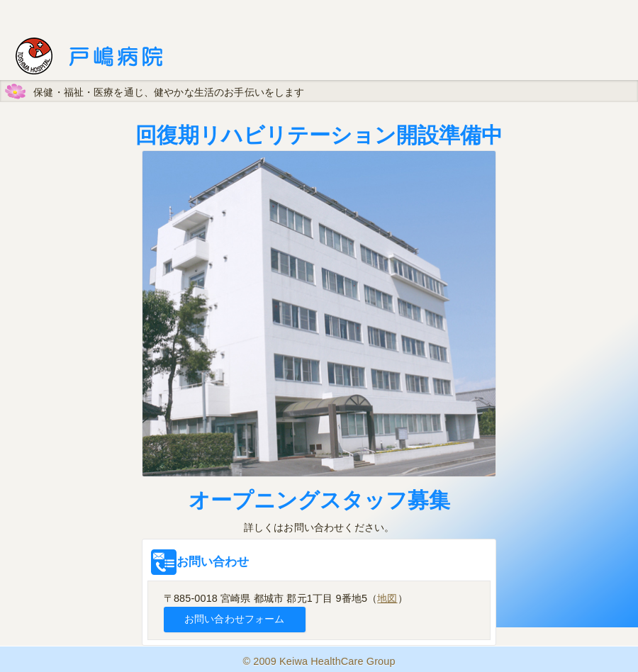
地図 (387, 598)
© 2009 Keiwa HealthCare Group (319, 661)
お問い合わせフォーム (234, 619)
